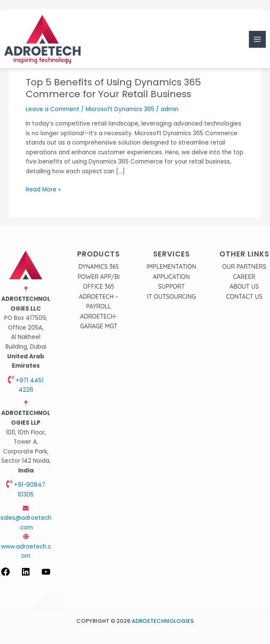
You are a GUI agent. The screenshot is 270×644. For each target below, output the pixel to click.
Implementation (171, 267)
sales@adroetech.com (26, 518)
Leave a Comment (53, 109)
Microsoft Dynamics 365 (120, 109)
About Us (244, 287)
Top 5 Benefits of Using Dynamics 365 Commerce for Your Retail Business (113, 88)
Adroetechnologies (163, 621)
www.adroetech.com (26, 547)
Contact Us (244, 297)
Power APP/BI (99, 277)
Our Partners (244, 267)
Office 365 (99, 287)
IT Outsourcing (171, 297)
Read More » (43, 189)
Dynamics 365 (99, 267)
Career (244, 277)
